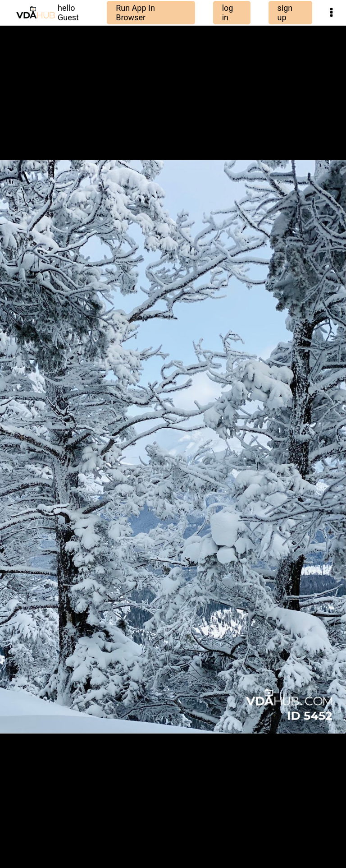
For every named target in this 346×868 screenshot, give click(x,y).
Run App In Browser (135, 13)
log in (228, 13)
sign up (285, 13)
